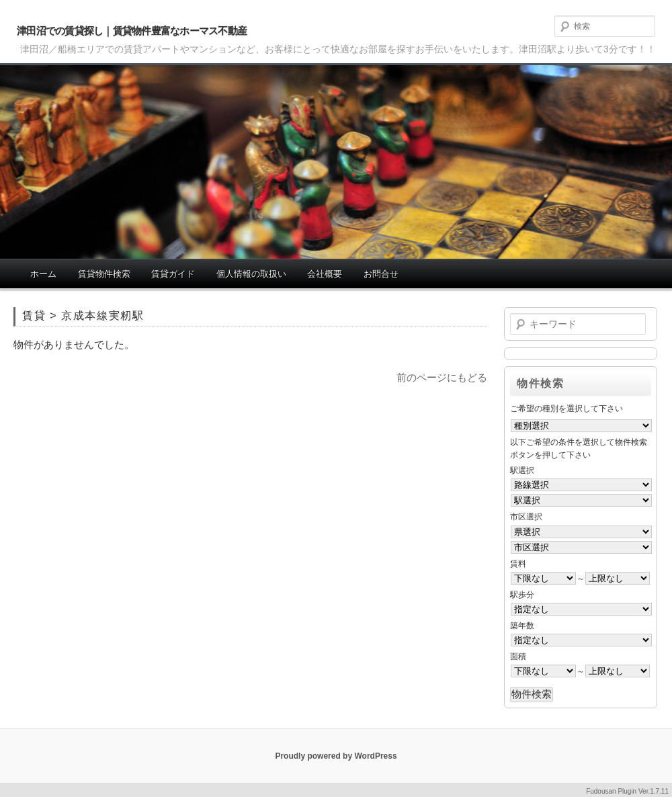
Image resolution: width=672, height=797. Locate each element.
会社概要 (325, 274)
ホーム (43, 274)
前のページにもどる (442, 377)
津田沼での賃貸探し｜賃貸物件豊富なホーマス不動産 (132, 31)
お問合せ (381, 274)
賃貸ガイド (173, 274)
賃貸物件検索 (104, 274)
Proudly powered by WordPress (336, 756)
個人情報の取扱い (251, 274)
